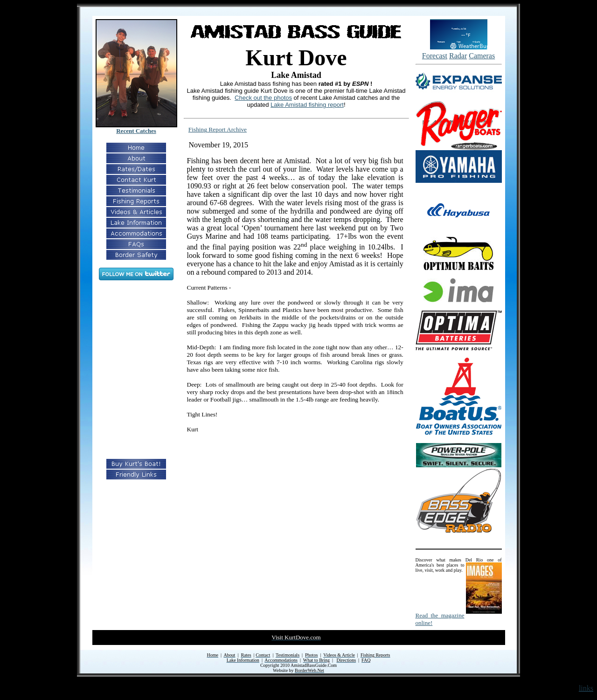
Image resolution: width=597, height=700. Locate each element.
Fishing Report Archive (218, 129)
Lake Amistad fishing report (307, 105)
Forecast (435, 56)
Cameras (482, 56)
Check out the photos (263, 98)
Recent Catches (136, 131)
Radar (458, 56)
